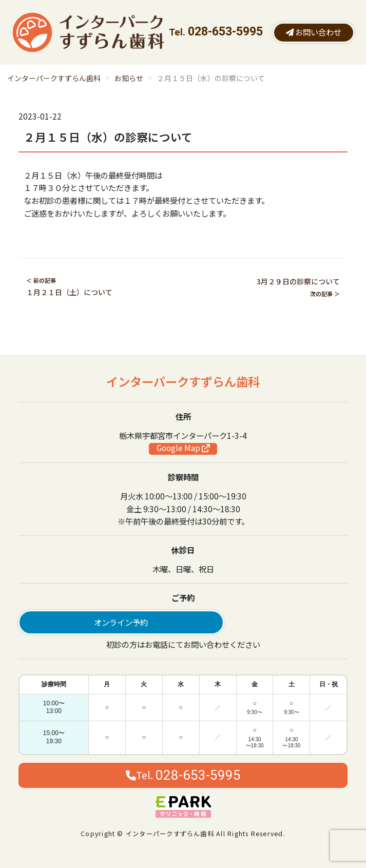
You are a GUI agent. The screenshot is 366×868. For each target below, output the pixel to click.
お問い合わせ (314, 32)
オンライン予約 (121, 622)
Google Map (183, 448)
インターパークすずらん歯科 (54, 78)
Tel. (183, 775)
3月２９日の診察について (298, 281)
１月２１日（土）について (69, 292)
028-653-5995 (225, 32)
